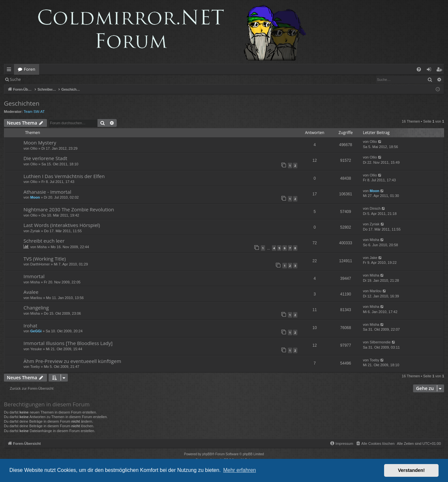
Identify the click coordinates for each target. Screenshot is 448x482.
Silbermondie (380, 342)
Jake (373, 258)
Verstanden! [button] (411, 470)
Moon (35, 197)
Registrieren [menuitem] (441, 70)
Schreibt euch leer (44, 241)
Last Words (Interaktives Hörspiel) (62, 225)
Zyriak (35, 231)
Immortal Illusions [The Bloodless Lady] (68, 343)
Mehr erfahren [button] (239, 470)
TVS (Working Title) (45, 259)
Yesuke (36, 349)
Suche (15, 79)
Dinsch (375, 208)
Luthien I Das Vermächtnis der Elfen (64, 176)
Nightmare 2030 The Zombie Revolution (69, 209)
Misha (42, 247)
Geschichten (22, 103)
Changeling (36, 308)
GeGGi (36, 331)
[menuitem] (419, 69)
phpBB (207, 454)
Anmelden (40, 79)
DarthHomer (40, 264)
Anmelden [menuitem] (431, 70)
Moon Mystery (40, 143)
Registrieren (69, 79)
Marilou (36, 298)
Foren (30, 69)
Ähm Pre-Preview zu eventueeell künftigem (72, 361)
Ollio (34, 148)
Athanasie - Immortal (47, 192)
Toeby (35, 367)
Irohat (30, 325)
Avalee (31, 292)
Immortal (34, 276)
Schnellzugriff (10, 70)
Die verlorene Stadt (45, 158)
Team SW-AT (34, 112)
